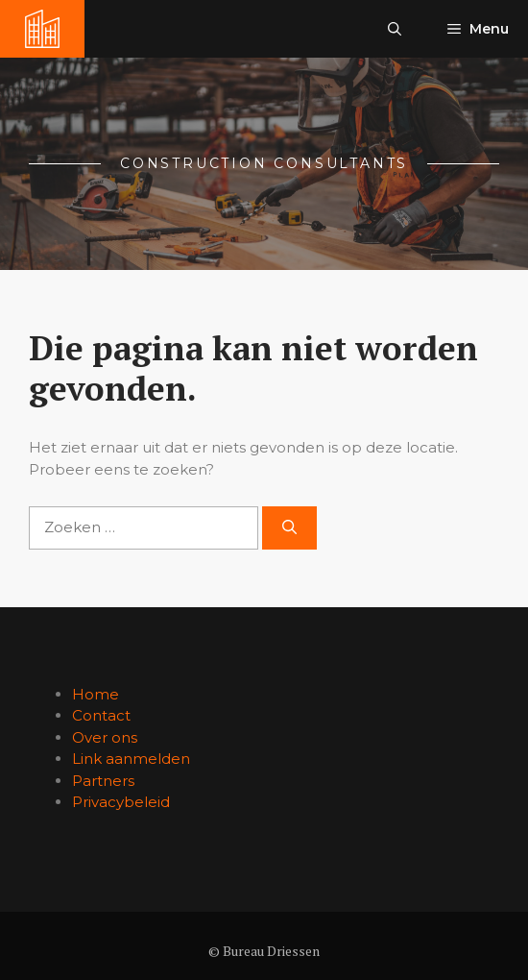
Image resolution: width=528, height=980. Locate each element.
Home (96, 694)
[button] (395, 29)
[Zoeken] (289, 528)
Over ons (105, 737)
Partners (103, 781)
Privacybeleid (121, 802)
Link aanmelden (131, 759)
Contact (101, 715)
